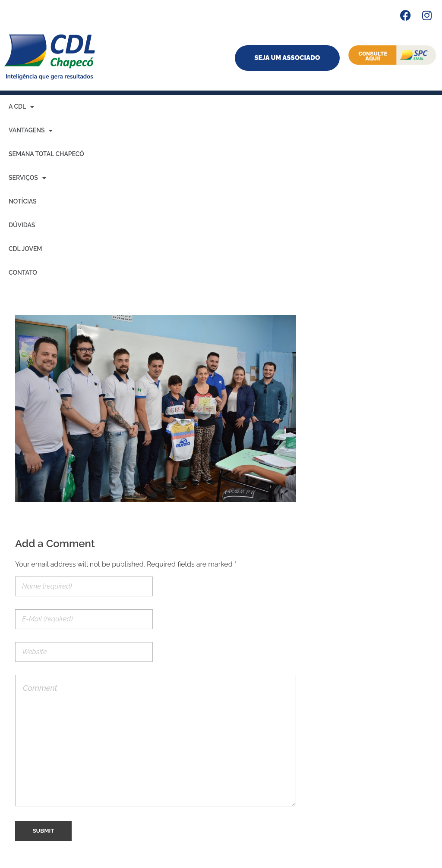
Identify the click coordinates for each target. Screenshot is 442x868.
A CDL (21, 107)
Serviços (27, 178)
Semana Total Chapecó (46, 154)
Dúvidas (22, 225)
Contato (23, 273)
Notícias (23, 201)
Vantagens (31, 131)
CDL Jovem (25, 249)
